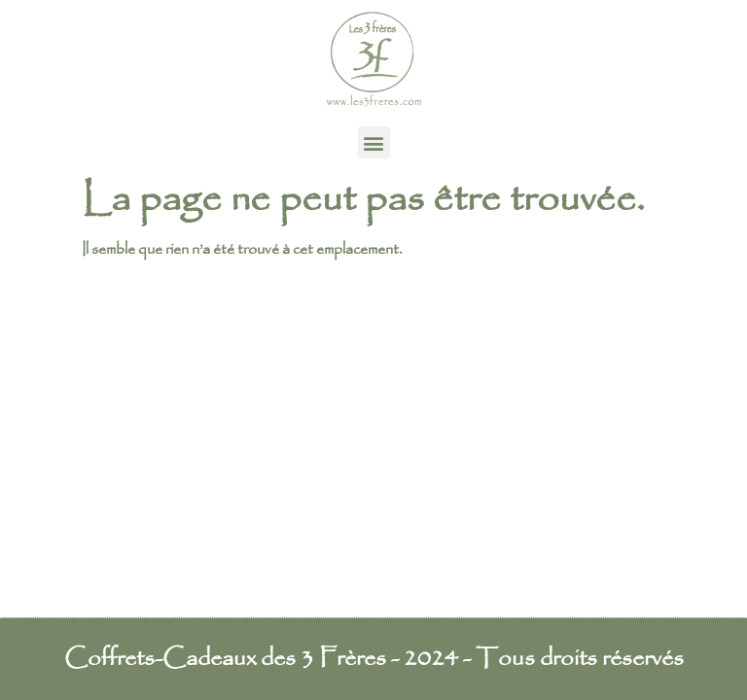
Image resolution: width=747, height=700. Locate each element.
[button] (374, 142)
